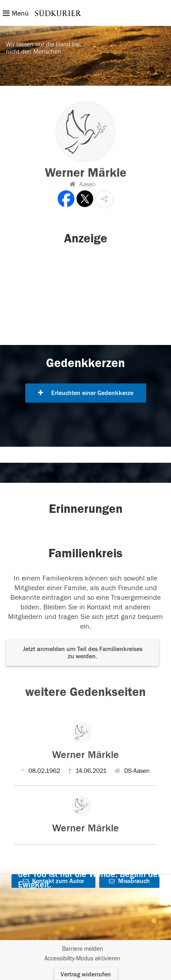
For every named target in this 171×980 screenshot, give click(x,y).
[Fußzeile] (85, 954)
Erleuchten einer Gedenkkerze (86, 393)
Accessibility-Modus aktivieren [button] (82, 959)
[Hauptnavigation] (85, 13)
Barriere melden (82, 949)
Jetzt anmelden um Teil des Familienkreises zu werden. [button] (83, 653)
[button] (104, 199)
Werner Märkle (85, 755)
